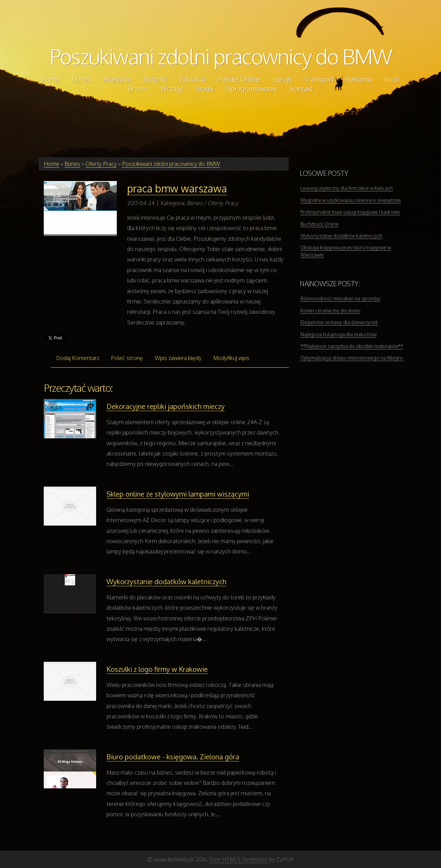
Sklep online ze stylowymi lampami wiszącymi (178, 494)
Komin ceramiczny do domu (330, 311)
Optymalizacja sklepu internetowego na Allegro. (352, 358)
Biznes (72, 164)
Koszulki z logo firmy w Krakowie (157, 669)
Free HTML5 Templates (239, 859)
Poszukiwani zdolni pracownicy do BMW (221, 56)
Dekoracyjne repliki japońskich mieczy (166, 406)
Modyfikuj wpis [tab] (231, 358)
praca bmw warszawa (177, 188)
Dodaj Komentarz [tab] (78, 358)
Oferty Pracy (101, 164)
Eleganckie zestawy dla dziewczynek (339, 322)
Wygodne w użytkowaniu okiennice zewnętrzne (351, 200)
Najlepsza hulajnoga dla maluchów (339, 334)
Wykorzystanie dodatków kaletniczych (166, 581)
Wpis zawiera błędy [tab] (178, 358)
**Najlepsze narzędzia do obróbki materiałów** (352, 346)
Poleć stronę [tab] (127, 358)
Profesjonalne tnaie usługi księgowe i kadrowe (350, 212)
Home (52, 164)
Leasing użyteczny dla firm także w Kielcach (347, 188)
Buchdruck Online (320, 224)
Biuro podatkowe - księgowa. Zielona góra (173, 757)
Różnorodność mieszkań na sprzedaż (340, 298)
